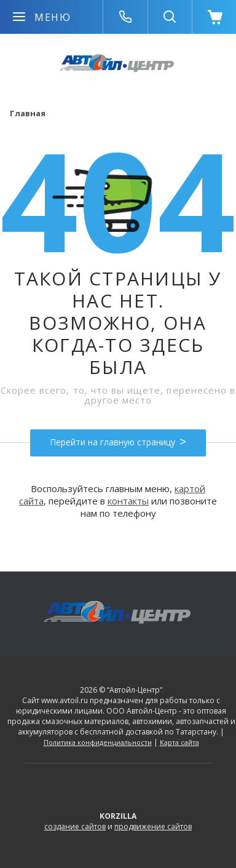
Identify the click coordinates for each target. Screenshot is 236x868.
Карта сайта (179, 742)
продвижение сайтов (153, 826)
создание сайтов (75, 826)
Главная (28, 113)
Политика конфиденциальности (98, 742)
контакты (128, 501)
